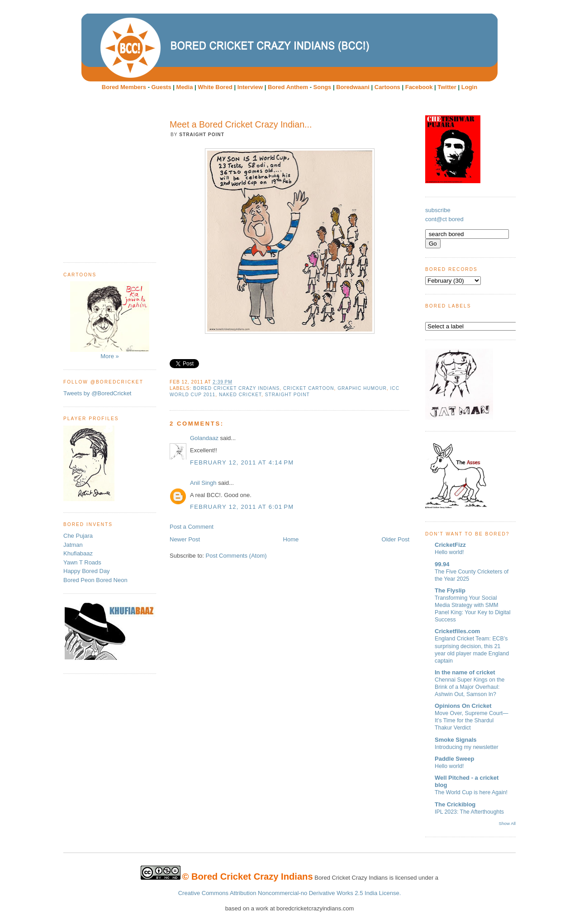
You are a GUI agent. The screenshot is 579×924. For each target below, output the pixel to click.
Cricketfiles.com (457, 631)
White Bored (215, 87)
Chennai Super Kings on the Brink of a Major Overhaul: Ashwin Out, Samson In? (470, 687)
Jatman (73, 545)
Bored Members (124, 87)
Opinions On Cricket (463, 706)
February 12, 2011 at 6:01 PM (242, 507)
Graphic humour (362, 388)
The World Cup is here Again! (471, 792)
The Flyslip (450, 590)
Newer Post (185, 539)
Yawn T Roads (82, 562)
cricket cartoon (309, 388)
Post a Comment (192, 527)
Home (291, 539)
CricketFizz (450, 545)
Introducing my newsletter (467, 747)
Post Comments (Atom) (236, 556)
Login (469, 87)
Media (185, 87)
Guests (161, 87)
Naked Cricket (240, 395)
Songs (323, 87)
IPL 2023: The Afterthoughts (469, 812)
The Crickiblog (455, 804)
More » (110, 320)
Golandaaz (204, 438)
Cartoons (387, 87)
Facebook (419, 87)
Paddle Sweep (454, 759)
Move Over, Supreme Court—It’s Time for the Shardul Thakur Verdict (472, 720)
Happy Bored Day (87, 571)
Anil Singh (203, 483)
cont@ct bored (444, 219)
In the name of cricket (465, 672)
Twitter (447, 87)
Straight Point (287, 395)
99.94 (442, 564)
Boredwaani (353, 87)
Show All (507, 823)
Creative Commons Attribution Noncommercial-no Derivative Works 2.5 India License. (290, 893)
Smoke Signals (456, 740)
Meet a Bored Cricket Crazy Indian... (241, 124)
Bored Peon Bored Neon (95, 580)
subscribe (438, 210)
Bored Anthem (288, 87)
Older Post (396, 539)
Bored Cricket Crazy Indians (236, 388)
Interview (250, 87)
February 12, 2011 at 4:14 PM (242, 462)
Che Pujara (78, 536)
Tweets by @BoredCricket (97, 393)
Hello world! (449, 552)
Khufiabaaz (78, 553)
